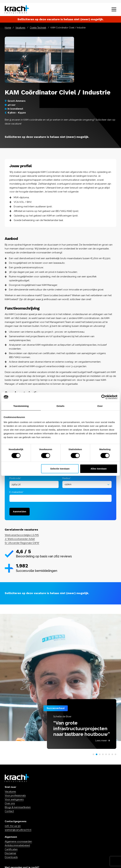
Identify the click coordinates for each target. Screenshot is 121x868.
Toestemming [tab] (21, 406)
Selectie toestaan (60, 469)
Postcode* (15, 478)
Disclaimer (10, 853)
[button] (93, 754)
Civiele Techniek (38, 28)
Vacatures (20, 28)
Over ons (10, 803)
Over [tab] (100, 406)
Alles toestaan (99, 469)
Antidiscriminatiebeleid (17, 845)
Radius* (67, 478)
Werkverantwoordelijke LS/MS (22, 535)
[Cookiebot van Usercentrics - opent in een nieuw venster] (104, 397)
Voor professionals (15, 795)
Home (8, 28)
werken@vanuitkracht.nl (18, 830)
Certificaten (11, 849)
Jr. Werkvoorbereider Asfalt (20, 539)
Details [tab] (60, 406)
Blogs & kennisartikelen (18, 807)
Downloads (11, 857)
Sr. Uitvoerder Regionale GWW (22, 543)
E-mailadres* (16, 492)
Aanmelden (20, 512)
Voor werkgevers (14, 799)
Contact (9, 811)
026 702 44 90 (13, 826)
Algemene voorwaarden (18, 841)
